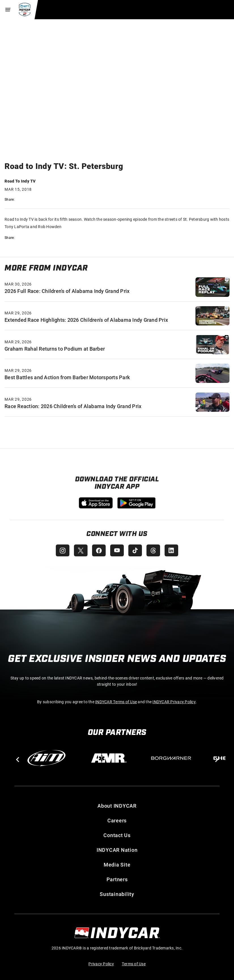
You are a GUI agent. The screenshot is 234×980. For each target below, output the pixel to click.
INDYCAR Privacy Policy (174, 702)
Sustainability (117, 894)
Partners (117, 879)
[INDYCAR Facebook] (99, 550)
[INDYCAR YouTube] (117, 550)
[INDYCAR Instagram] (63, 550)
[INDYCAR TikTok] (135, 550)
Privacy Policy (101, 964)
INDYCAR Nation (117, 850)
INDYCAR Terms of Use (116, 702)
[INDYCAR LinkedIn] (171, 550)
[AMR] (109, 758)
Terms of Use (134, 964)
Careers (117, 820)
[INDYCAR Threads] (153, 550)
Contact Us (117, 835)
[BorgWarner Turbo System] (171, 758)
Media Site (117, 865)
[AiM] (46, 758)
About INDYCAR (117, 806)
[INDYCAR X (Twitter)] (81, 550)
